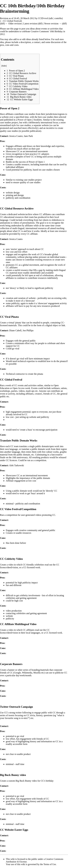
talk (51, 18)
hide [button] (4, 66)
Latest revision (30, 24)
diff (2, 24)
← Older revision (14, 24)
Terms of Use (50, 864)
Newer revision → (53, 24)
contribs (58, 18)
